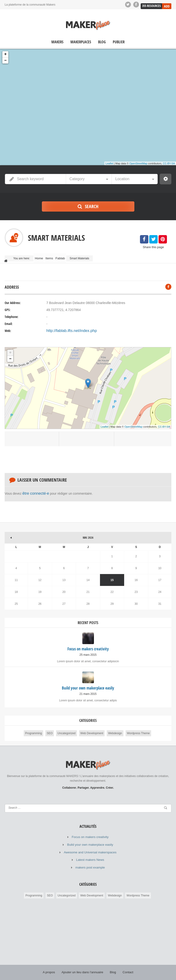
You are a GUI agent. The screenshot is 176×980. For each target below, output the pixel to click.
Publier (119, 42)
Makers (57, 42)
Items (55, 256)
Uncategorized (66, 728)
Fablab (70, 256)
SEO (50, 728)
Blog (102, 42)
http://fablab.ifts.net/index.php (68, 327)
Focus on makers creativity (90, 832)
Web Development (92, 728)
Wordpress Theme (138, 728)
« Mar (8, 531)
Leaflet (109, 163)
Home (41, 256)
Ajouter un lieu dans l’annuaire (83, 964)
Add (167, 4)
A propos (52, 964)
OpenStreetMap (138, 163)
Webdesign (115, 728)
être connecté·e (34, 489)
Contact (125, 964)
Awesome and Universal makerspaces (90, 846)
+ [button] (5, 54)
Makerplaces (81, 42)
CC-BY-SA (169, 163)
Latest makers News (90, 853)
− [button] (5, 61)
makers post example (90, 860)
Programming (33, 728)
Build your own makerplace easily (90, 839)
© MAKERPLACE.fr (75, 973)
